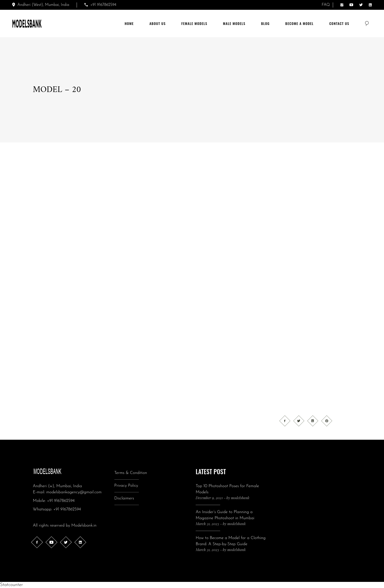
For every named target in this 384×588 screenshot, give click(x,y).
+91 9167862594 (61, 501)
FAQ (326, 5)
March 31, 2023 (207, 524)
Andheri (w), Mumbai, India (57, 486)
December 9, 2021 (209, 498)
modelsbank (240, 498)
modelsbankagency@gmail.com (74, 492)
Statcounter (11, 585)
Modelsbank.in (84, 525)
